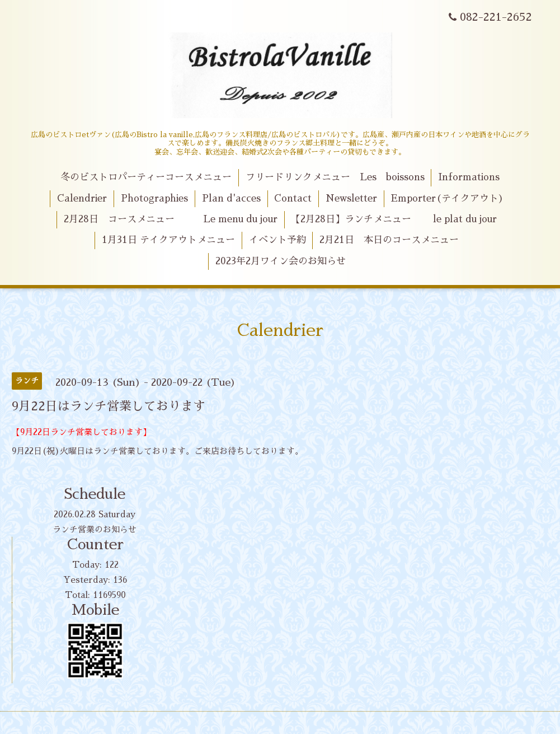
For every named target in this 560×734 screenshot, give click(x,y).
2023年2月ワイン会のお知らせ (281, 261)
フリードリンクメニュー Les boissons (335, 177)
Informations (469, 177)
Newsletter (351, 198)
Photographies (154, 198)
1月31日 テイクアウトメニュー (168, 240)
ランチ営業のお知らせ (95, 529)
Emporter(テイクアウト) (447, 198)
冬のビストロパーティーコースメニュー (146, 177)
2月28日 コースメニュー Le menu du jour (171, 219)
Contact (293, 198)
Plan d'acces (231, 198)
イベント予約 (277, 240)
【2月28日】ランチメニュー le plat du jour (394, 219)
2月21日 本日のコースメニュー (389, 240)
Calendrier (82, 198)
